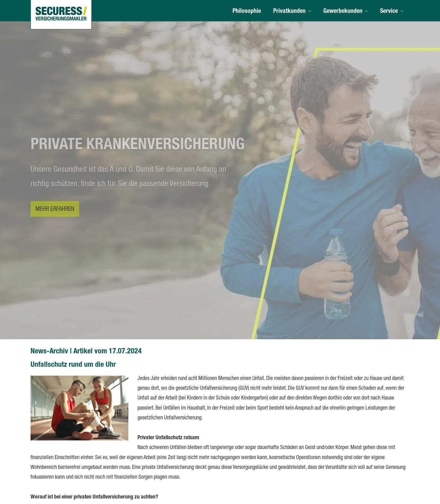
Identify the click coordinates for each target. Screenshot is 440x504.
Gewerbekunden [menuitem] (343, 12)
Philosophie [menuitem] (247, 12)
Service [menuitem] (389, 12)
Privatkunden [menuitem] (289, 12)
